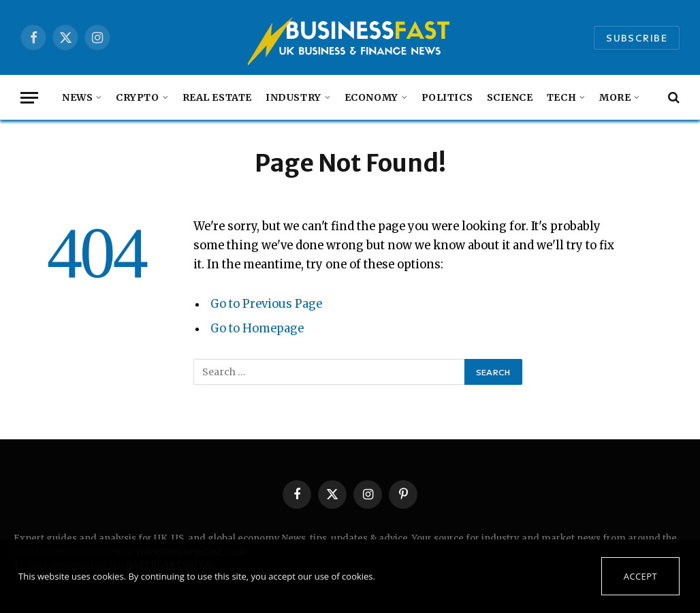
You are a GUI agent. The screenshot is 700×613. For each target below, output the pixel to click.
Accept (640, 576)
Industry (293, 97)
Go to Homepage (257, 329)
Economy (371, 97)
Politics (447, 97)
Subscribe (637, 38)
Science (510, 97)
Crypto (137, 97)
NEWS (77, 97)
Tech (561, 97)
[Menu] (29, 98)
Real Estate (217, 97)
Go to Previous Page (266, 304)
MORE (615, 97)
